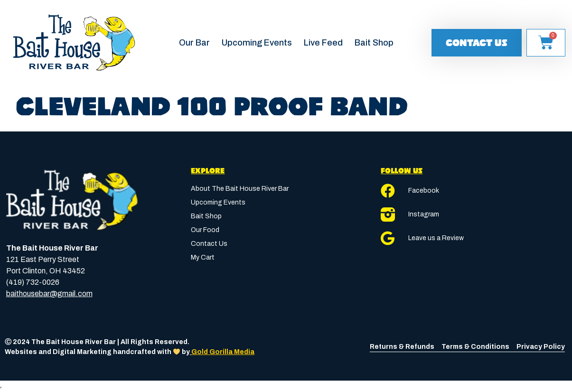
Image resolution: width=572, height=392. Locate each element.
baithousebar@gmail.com (49, 294)
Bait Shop (374, 43)
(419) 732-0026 (33, 282)
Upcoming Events (257, 43)
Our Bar (194, 43)
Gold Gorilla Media (223, 352)
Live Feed (323, 43)
